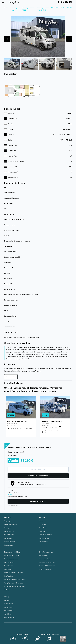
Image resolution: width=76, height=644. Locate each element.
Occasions (42, 524)
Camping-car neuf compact (13, 573)
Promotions (43, 528)
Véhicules (42, 517)
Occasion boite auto (11, 559)
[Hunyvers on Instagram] (62, 2)
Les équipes (8, 528)
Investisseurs (9, 535)
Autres (7, 590)
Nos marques (9, 538)
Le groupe (8, 521)
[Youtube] (38, 639)
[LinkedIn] (49, 639)
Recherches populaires (12, 552)
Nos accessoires (44, 559)
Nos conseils (9, 607)
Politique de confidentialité (50, 634)
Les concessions (10, 542)
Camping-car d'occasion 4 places (15, 579)
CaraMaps (8, 614)
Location (42, 531)
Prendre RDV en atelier (47, 566)
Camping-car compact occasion (15, 586)
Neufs (41, 521)
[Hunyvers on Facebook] (58, 2)
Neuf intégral (9, 576)
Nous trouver (9, 545)
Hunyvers (8, 517)
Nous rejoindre (9, 531)
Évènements (9, 604)
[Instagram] (25, 639)
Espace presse (9, 617)
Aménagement (44, 538)
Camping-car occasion (12, 555)
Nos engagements (11, 524)
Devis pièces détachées (47, 562)
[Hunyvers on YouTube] (66, 2)
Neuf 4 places (9, 566)
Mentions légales (23, 634)
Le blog (7, 597)
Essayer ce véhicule (38, 469)
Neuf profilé (8, 569)
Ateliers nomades (45, 569)
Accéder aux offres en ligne (38, 476)
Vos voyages (9, 610)
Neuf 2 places (9, 562)
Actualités (8, 600)
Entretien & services (46, 552)
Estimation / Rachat (45, 535)
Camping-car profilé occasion (14, 583)
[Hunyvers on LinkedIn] (70, 2)
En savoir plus (11, 377)
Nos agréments (44, 555)
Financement (43, 542)
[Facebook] (13, 639)
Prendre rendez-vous (38, 501)
